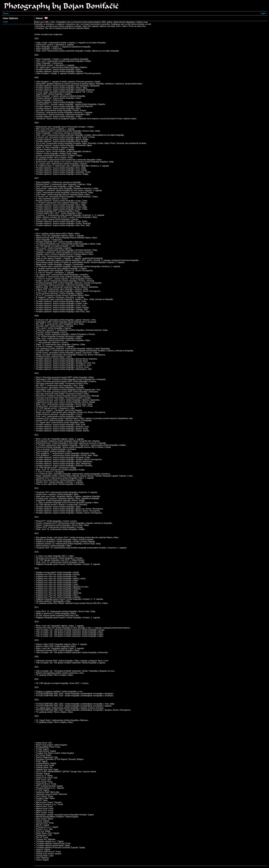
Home (6, 13)
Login (263, 13)
